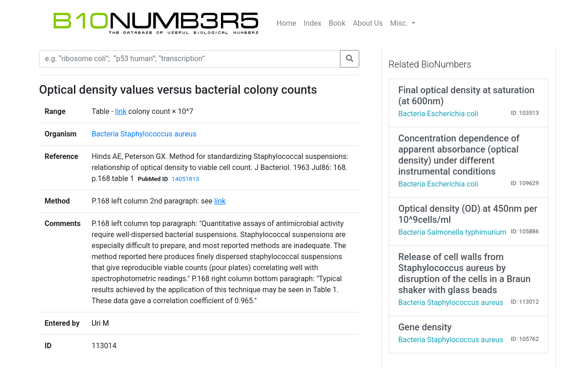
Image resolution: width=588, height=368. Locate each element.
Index (313, 23)
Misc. (400, 23)
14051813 (186, 179)
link (121, 111)
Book (337, 23)
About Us (368, 23)
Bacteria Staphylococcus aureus (144, 134)
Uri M (100, 323)
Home (286, 23)
